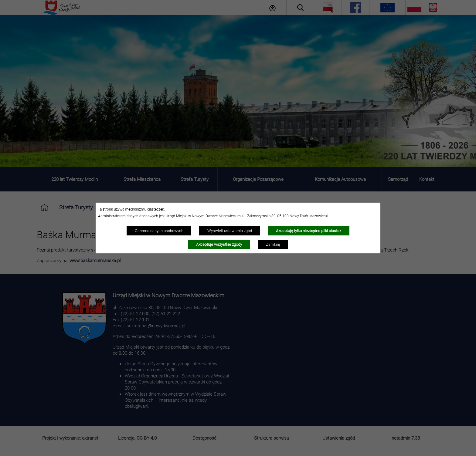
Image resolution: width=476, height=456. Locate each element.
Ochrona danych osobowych (159, 231)
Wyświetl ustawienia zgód (230, 231)
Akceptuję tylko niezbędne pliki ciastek (309, 231)
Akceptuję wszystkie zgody (219, 244)
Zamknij (273, 244)
